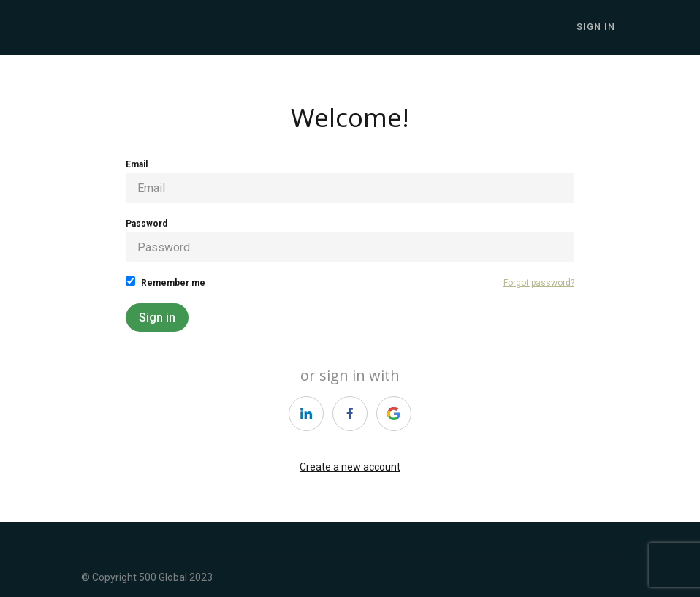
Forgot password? (539, 283)
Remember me (166, 282)
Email (350, 181)
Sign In (600, 27)
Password (350, 240)
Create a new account (350, 467)
